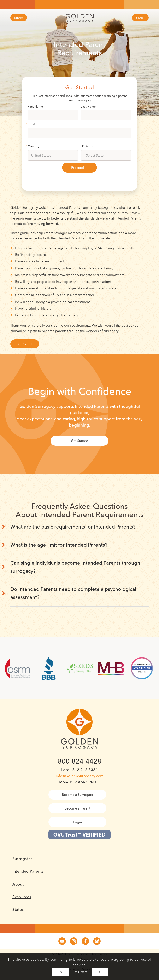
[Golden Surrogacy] (79, 18)
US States (87, 146)
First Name (35, 107)
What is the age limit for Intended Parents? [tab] (59, 545)
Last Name (88, 107)
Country (33, 146)
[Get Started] (25, 344)
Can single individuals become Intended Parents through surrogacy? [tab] (75, 567)
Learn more (80, 972)
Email (32, 124)
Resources (22, 897)
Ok (60, 972)
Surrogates (22, 859)
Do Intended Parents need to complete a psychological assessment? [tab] (73, 593)
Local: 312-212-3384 (79, 770)
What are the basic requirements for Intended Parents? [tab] (73, 527)
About (18, 884)
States (18, 910)
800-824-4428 (79, 761)
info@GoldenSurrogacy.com (80, 776)
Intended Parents (28, 871)
